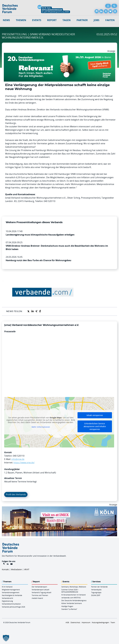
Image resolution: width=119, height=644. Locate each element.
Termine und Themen (40, 595)
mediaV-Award (37, 598)
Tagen (67, 20)
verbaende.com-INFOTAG (71, 598)
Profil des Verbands (16, 494)
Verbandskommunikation (11, 604)
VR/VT (27, 569)
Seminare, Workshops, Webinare (74, 587)
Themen (21, 20)
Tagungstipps (96, 592)
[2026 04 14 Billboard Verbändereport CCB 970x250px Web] (59, 508)
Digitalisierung (7, 601)
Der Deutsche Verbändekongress (74, 600)
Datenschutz (75, 622)
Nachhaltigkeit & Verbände (12, 595)
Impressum (86, 622)
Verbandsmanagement (11, 592)
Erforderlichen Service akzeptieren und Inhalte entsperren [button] (95, 426)
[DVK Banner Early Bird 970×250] (59, 54)
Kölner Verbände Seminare (72, 603)
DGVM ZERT (96, 595)
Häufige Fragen (67, 606)
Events (37, 20)
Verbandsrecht (7, 598)
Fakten (110, 20)
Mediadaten (16, 569)
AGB (67, 622)
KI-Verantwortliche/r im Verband (73, 595)
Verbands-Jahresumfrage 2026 (13, 607)
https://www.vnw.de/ (24, 463)
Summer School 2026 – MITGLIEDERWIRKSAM (70, 591)
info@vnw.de (18, 459)
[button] (6, 638)
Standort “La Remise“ (69, 609)
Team (113, 622)
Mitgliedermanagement (11, 590)
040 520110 (19, 456)
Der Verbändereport (39, 587)
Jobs (97, 20)
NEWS (6, 20)
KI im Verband (7, 587)
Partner (82, 20)
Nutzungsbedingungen (100, 622)
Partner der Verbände (99, 587)
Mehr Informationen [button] (41, 427)
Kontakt (5, 569)
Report (52, 20)
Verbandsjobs (96, 590)
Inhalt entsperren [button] (95, 415)
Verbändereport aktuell (40, 590)
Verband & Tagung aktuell (41, 592)
